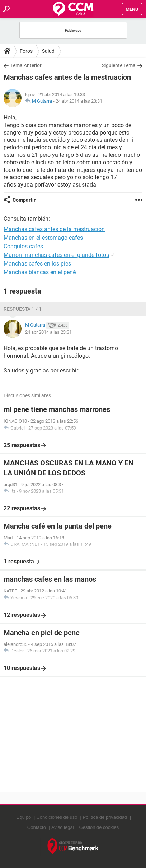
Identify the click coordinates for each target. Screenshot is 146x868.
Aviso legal (63, 827)
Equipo (24, 817)
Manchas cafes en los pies (37, 264)
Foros (26, 51)
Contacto (37, 827)
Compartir (24, 200)
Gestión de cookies (99, 827)
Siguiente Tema (119, 65)
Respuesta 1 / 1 (23, 309)
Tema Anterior (26, 65)
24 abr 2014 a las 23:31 (79, 101)
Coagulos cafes (23, 246)
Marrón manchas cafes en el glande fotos (56, 255)
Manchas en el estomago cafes (43, 238)
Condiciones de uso (57, 817)
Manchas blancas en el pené (40, 272)
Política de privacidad (105, 817)
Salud (48, 51)
